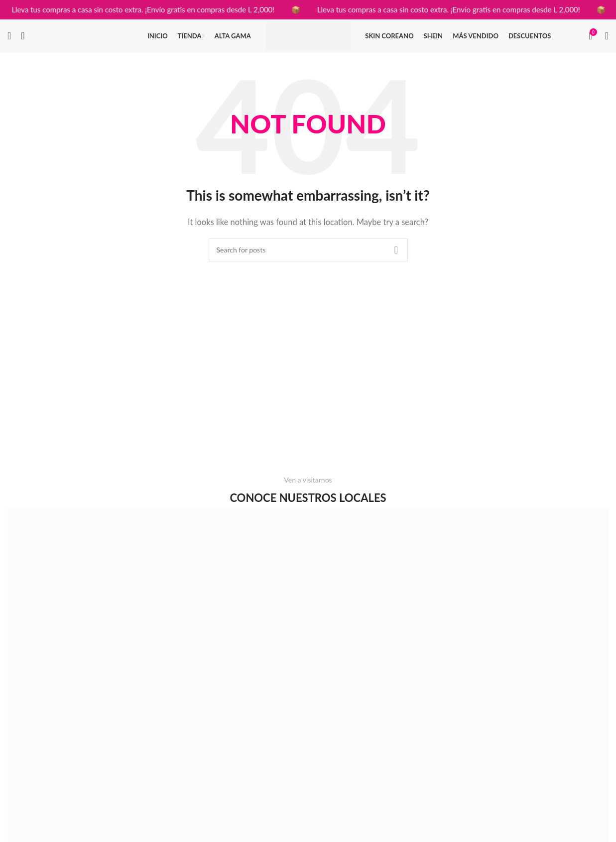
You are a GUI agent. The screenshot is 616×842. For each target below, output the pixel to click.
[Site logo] (308, 40)
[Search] (9, 41)
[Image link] (158, 705)
